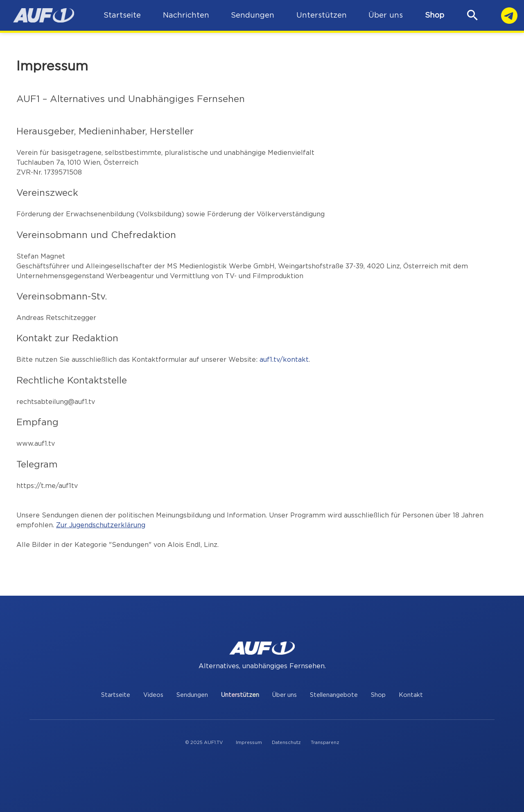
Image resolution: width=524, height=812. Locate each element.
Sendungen (192, 695)
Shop (435, 15)
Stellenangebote (334, 695)
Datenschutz (286, 743)
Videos (153, 695)
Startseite (116, 695)
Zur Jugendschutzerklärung (101, 525)
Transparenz (325, 743)
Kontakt (411, 695)
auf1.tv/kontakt (284, 360)
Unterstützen (240, 695)
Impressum (249, 743)
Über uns (285, 695)
